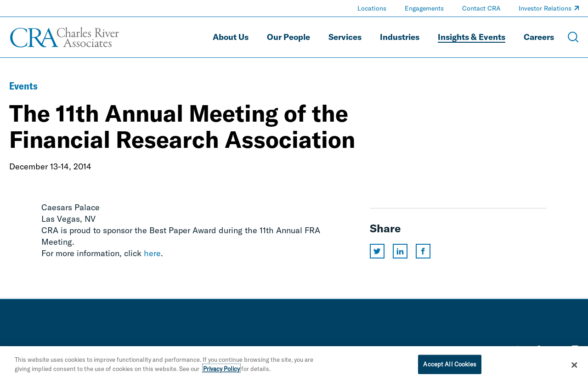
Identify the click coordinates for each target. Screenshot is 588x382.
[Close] (574, 367)
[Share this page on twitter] (377, 251)
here (152, 253)
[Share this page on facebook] (423, 251)
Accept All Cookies (449, 366)
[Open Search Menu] (573, 37)
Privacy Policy (221, 371)
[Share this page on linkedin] (400, 251)
